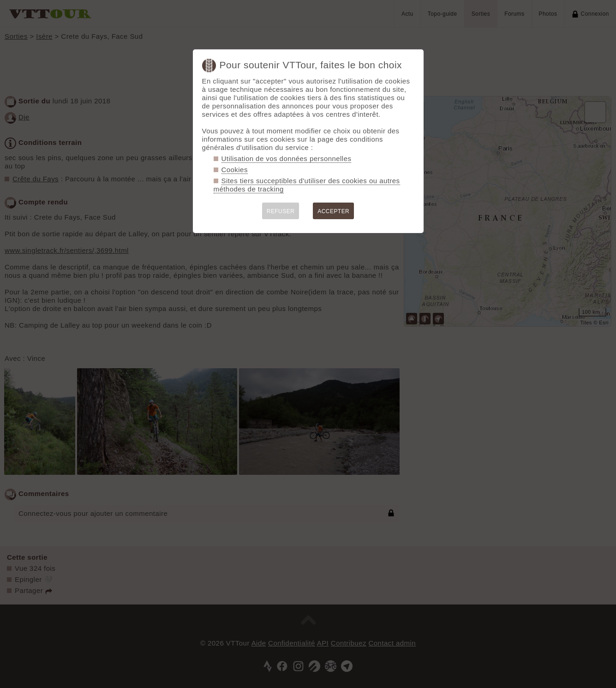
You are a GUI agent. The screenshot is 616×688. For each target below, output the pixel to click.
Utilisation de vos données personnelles (287, 159)
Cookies (235, 170)
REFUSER (281, 211)
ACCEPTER (333, 211)
